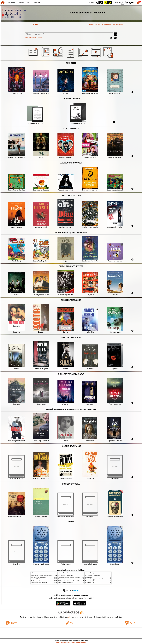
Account (37, 3)
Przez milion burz (89, 583)
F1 (126, 2)
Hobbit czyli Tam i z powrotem (38, 579)
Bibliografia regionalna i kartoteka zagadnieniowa (106, 24)
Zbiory (35, 24)
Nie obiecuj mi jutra (90, 581)
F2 (131, 2)
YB (106, 2)
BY (110, 2)
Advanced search (30, 38)
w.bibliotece (64, 617)
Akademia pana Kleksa (37, 581)
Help (29, 3)
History (21, 3)
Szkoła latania (62, 579)
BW (101, 2)
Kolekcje (39, 38)
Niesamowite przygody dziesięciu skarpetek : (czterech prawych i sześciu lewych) (78, 577)
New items (11, 3)
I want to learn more (63, 642)
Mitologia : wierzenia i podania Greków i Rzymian (43, 575)
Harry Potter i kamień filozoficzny (39, 583)
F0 (122, 2)
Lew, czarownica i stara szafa (38, 577)
